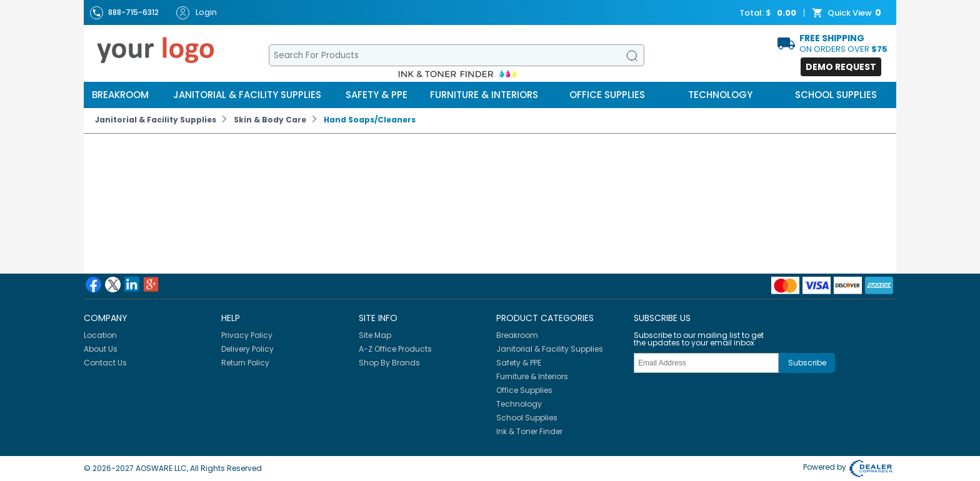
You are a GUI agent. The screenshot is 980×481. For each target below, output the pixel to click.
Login (197, 13)
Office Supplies (607, 95)
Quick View (848, 13)
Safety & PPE (377, 95)
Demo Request (841, 67)
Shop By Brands (389, 363)
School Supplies (836, 95)
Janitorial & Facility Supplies (247, 95)
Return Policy (245, 363)
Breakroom (120, 95)
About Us (101, 349)
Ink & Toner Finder (529, 431)
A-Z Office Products (395, 349)
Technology (720, 95)
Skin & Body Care (270, 120)
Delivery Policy (247, 349)
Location (100, 335)
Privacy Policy (247, 335)
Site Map (375, 335)
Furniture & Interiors (484, 95)
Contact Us (105, 363)
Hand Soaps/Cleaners (370, 120)
